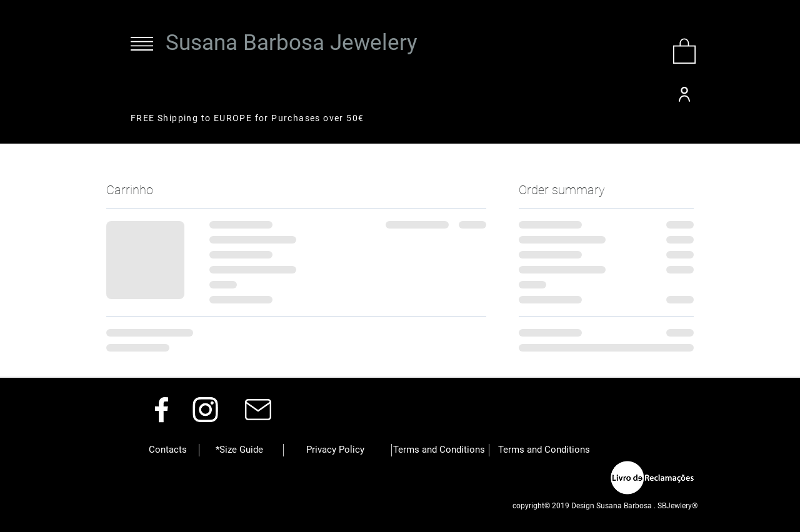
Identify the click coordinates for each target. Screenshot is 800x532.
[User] (684, 94)
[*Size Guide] (239, 450)
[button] (142, 44)
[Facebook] (162, 409)
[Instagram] (205, 409)
